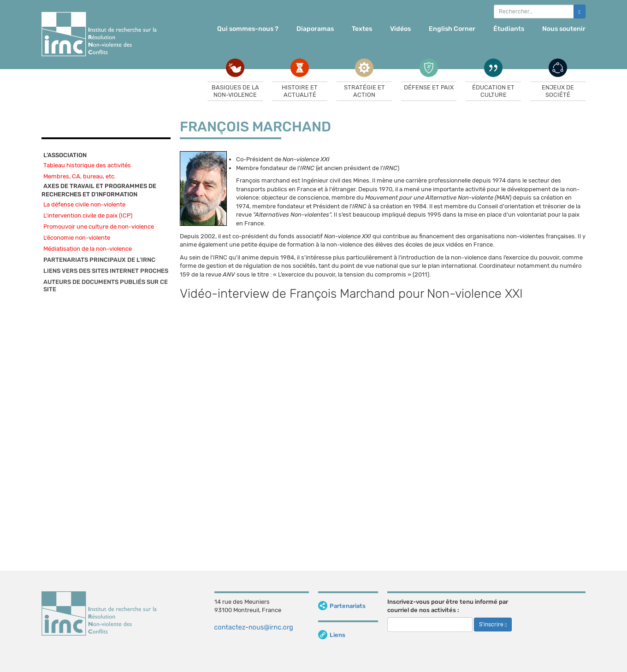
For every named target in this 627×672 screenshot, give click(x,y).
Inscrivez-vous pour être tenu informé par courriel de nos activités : (448, 606)
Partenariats (342, 606)
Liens (332, 635)
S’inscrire (493, 625)
